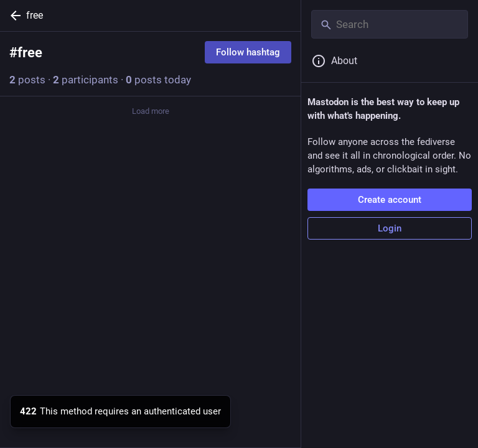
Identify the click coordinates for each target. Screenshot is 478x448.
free (35, 15)
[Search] (390, 24)
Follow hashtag (248, 52)
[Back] (13, 16)
